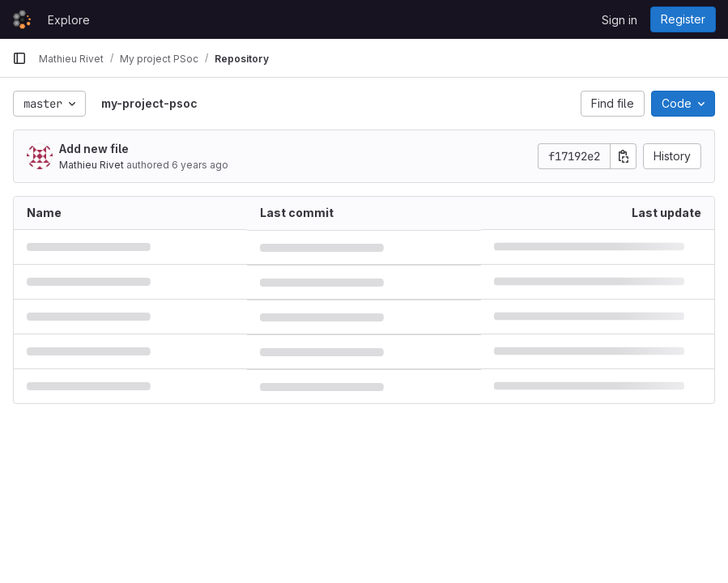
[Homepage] (22, 19)
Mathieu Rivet (92, 165)
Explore (69, 20)
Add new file (94, 149)
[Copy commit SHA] (624, 156)
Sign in (619, 20)
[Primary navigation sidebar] (19, 58)
